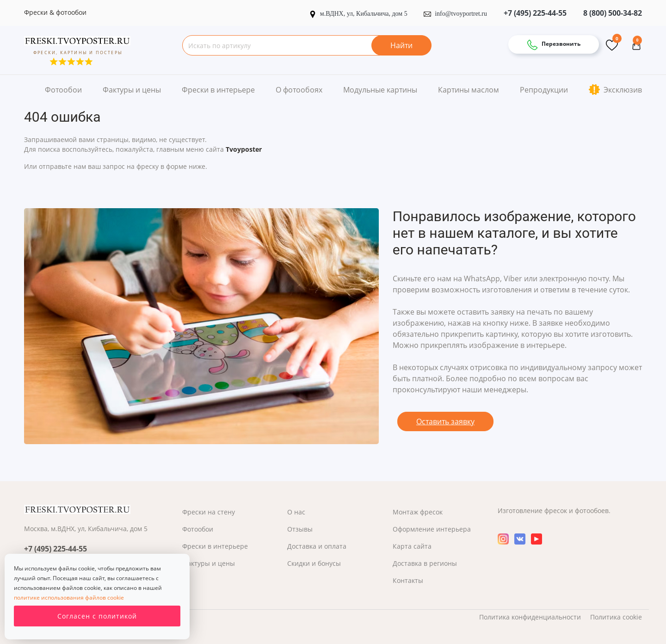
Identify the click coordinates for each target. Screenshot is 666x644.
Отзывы (300, 529)
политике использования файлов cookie (69, 598)
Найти (401, 45)
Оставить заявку (445, 421)
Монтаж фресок (418, 512)
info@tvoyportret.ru (455, 14)
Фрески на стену (209, 512)
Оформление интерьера (432, 529)
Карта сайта (412, 546)
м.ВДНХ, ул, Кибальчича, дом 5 (359, 14)
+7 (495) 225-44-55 (535, 13)
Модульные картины (380, 90)
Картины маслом (469, 90)
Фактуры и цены (132, 90)
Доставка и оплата (317, 546)
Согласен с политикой (97, 616)
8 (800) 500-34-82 (613, 13)
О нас (296, 512)
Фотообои (63, 90)
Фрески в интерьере (218, 90)
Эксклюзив (615, 90)
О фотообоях (299, 90)
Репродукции (544, 90)
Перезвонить (554, 45)
